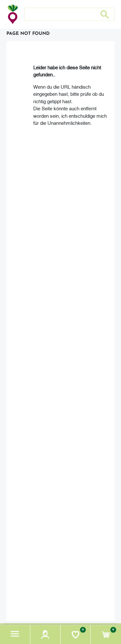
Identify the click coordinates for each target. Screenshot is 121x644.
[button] (15, 634)
